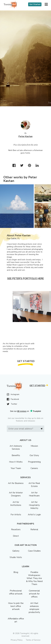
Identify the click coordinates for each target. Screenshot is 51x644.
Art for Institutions (16, 504)
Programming (34, 462)
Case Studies (34, 551)
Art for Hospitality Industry (34, 505)
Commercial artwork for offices (34, 594)
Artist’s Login (34, 515)
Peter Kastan (26, 136)
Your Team (16, 468)
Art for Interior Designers (16, 494)
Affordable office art (16, 620)
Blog (16, 572)
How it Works (16, 462)
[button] (46, 4)
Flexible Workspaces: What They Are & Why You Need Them (34, 578)
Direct (16, 536)
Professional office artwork (16, 592)
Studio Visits (16, 557)
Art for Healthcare (34, 494)
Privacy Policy (17, 640)
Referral (34, 529)
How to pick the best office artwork (16, 606)
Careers (34, 468)
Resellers (16, 529)
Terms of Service (33, 640)
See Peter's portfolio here (26, 278)
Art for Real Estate (34, 485)
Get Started (35, 4)
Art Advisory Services (16, 447)
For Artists (16, 515)
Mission (34, 446)
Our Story (34, 455)
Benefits (16, 455)
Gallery (16, 551)
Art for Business (16, 483)
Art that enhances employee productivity (34, 608)
